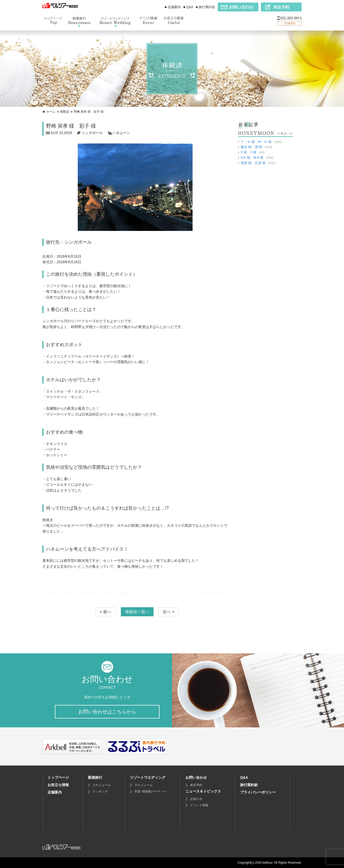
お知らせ (196, 799)
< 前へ (106, 612)
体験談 (65, 112)
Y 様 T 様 (248, 152)
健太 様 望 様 (251, 147)
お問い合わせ (196, 777)
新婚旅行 (95, 777)
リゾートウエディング (148, 777)
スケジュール (102, 785)
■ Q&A (188, 7)
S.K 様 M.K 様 (252, 158)
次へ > (168, 612)
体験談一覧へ (137, 612)
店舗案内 (55, 792)
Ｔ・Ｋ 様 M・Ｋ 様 (256, 142)
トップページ (58, 777)
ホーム (51, 112)
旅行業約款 (249, 785)
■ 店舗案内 (173, 7)
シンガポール (92, 133)
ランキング (100, 791)
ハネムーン (121, 133)
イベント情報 (199, 805)
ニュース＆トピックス (203, 791)
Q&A (244, 777)
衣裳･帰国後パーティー (150, 791)
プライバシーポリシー (258, 792)
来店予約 (196, 785)
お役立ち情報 (58, 785)
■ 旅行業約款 (206, 7)
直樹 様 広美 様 (253, 163)
